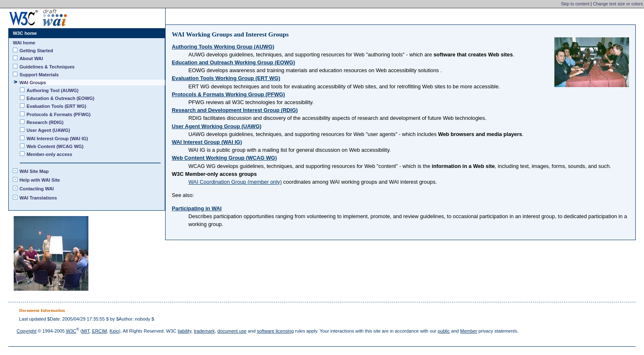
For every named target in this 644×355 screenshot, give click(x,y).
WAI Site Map (34, 171)
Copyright (27, 331)
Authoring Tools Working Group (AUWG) (223, 47)
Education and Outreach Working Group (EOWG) (233, 62)
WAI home (24, 43)
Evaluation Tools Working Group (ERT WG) (226, 78)
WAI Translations (38, 198)
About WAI (32, 58)
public (444, 331)
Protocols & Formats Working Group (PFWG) (228, 94)
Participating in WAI (197, 208)
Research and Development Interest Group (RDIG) (235, 110)
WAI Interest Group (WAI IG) (207, 142)
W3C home (25, 33)
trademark (204, 331)
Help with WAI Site (40, 180)
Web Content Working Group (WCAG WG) (224, 158)
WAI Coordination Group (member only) (235, 182)
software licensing (275, 331)
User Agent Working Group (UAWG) (217, 126)
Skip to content (575, 4)
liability (184, 331)
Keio (114, 331)
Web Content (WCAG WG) (55, 146)
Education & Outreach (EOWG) (61, 98)
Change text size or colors (618, 4)
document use (232, 331)
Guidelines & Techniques (47, 67)
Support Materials (39, 75)
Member (469, 331)
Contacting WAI (37, 189)
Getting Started (37, 51)
